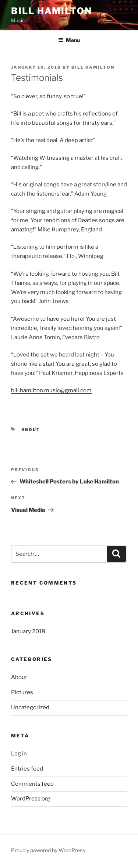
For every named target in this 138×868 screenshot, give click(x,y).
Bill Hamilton (52, 11)
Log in (19, 754)
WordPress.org (31, 799)
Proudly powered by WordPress (48, 850)
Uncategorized (30, 707)
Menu (69, 40)
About (31, 430)
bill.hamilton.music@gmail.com (51, 390)
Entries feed (27, 769)
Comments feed (32, 784)
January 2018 (28, 631)
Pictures (22, 692)
